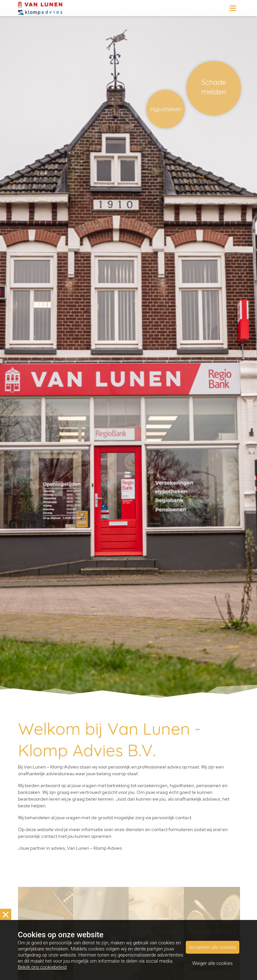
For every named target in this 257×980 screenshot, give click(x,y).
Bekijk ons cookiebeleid (42, 967)
